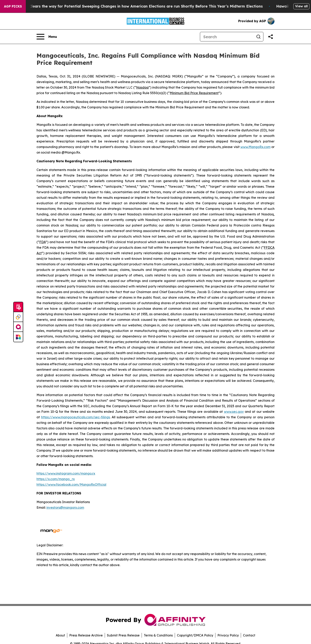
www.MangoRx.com (255, 147)
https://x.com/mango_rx (56, 479)
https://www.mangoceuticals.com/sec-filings (75, 417)
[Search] (227, 37)
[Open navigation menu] (47, 37)
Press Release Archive (86, 635)
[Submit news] (18, 307)
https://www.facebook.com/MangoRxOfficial (71, 484)
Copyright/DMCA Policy (195, 635)
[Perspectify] (18, 317)
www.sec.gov (234, 412)
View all (301, 6)
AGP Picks (13, 6)
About (60, 635)
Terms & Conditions (158, 635)
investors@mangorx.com (65, 507)
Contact (249, 635)
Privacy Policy (228, 635)
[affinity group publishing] (18, 327)
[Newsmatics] (18, 337)
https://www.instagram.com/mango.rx (66, 473)
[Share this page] (271, 37)
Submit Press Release (123, 635)
